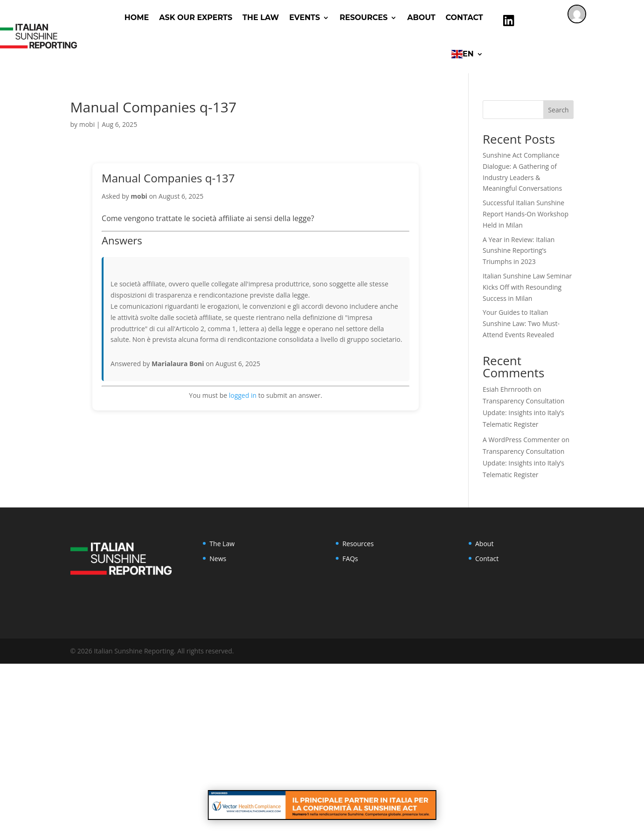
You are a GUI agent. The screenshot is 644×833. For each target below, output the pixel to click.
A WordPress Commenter (521, 440)
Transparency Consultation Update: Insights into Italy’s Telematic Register (523, 413)
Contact (464, 17)
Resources (358, 544)
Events (305, 17)
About (421, 17)
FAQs (350, 559)
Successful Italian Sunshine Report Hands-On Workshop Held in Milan (526, 214)
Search (558, 110)
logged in (243, 395)
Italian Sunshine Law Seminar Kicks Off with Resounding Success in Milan (527, 287)
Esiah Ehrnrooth (507, 389)
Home (137, 17)
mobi (87, 124)
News (218, 559)
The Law (261, 17)
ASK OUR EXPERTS (196, 17)
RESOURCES (364, 17)
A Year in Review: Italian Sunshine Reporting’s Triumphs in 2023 (519, 251)
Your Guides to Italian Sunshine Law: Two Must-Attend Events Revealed (521, 323)
